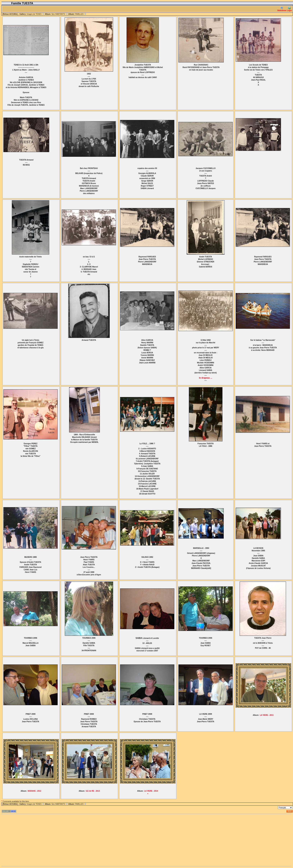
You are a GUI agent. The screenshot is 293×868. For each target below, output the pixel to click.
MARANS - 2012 (34, 791)
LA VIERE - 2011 (267, 715)
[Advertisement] (56, 840)
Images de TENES (36, 14)
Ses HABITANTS (60, 14)
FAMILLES (81, 14)
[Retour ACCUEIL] (10, 14)
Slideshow (282, 9)
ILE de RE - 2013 (93, 791)
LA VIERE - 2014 (151, 791)
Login (289, 9)
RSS (290, 811)
